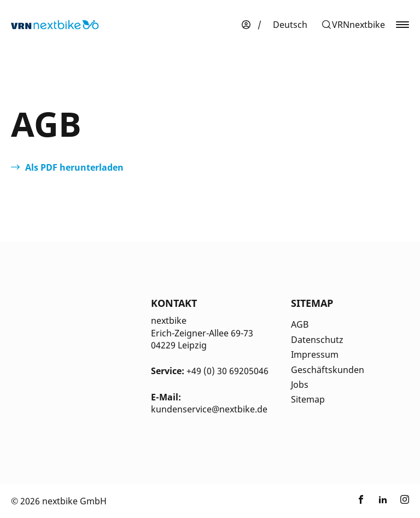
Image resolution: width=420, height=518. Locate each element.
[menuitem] (290, 25)
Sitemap (308, 399)
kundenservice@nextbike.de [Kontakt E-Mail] (209, 409)
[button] (353, 25)
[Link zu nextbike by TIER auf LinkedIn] (383, 501)
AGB (300, 324)
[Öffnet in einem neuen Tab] (67, 167)
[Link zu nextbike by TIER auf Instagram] (405, 501)
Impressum (315, 354)
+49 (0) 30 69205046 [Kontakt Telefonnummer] (227, 371)
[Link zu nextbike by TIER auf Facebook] (361, 501)
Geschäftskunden (328, 370)
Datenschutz (317, 340)
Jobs (300, 385)
